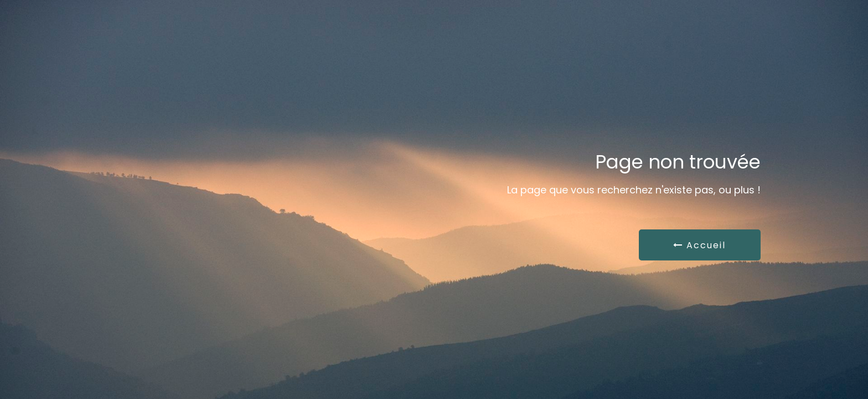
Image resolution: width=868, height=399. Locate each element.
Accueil (699, 245)
